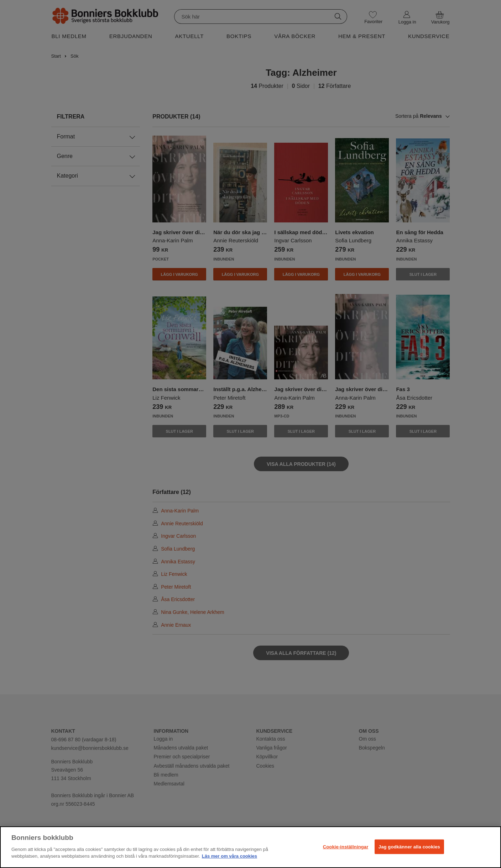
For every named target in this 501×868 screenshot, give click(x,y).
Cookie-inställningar (346, 846)
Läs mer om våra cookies (229, 856)
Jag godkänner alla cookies (409, 846)
